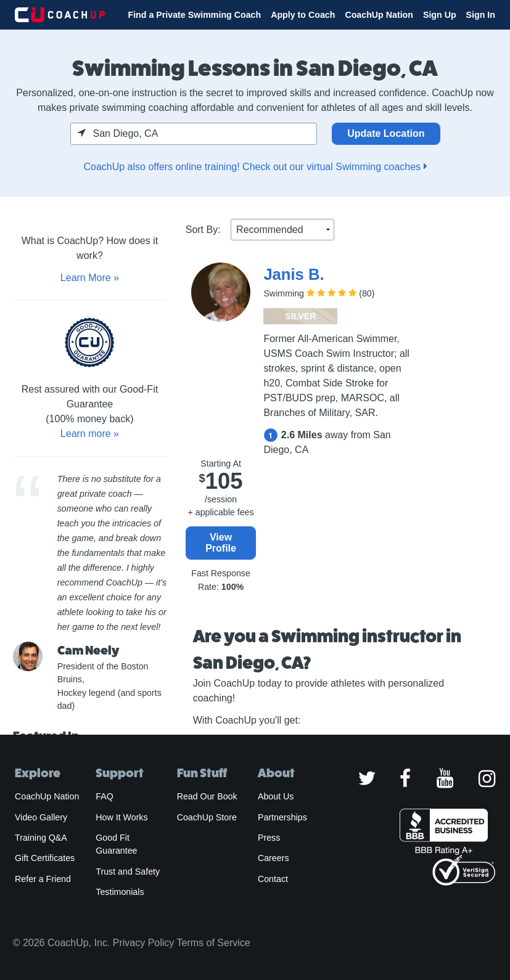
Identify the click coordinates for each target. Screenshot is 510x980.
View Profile (221, 543)
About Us (276, 796)
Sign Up (440, 15)
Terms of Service (214, 943)
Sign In (481, 15)
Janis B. (294, 274)
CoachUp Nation (379, 15)
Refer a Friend (43, 879)
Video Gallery (41, 817)
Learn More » (90, 278)
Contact (273, 879)
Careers (274, 858)
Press (269, 838)
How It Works (121, 817)
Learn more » (90, 434)
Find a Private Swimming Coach (194, 15)
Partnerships (282, 817)
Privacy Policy (144, 943)
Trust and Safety (128, 872)
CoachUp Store (207, 817)
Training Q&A (41, 838)
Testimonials (120, 892)
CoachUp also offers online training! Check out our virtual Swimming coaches (255, 167)
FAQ (104, 796)
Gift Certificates (45, 858)
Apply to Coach (303, 15)
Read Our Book (207, 796)
